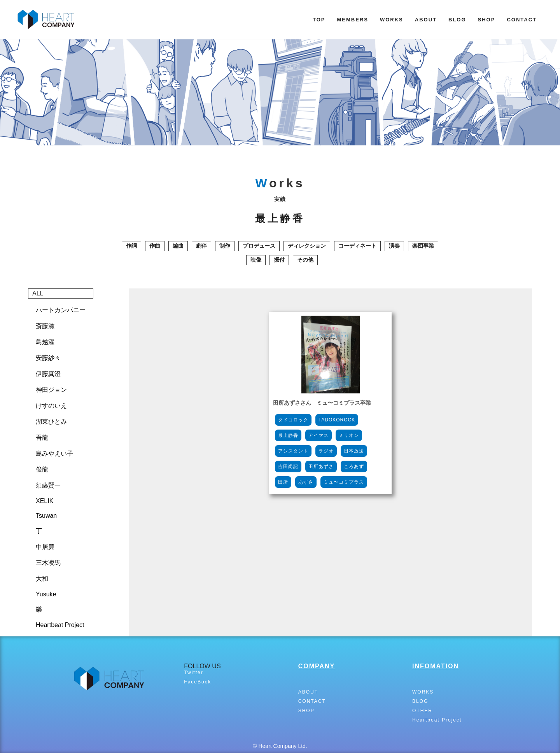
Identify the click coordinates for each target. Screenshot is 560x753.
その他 (305, 260)
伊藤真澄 (48, 374)
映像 (256, 260)
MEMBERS (352, 20)
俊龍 (42, 469)
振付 (279, 260)
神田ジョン (51, 390)
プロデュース (259, 246)
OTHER (422, 711)
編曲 (178, 246)
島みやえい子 (54, 453)
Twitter (193, 673)
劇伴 (201, 246)
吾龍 (42, 438)
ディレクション (307, 246)
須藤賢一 (48, 485)
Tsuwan (46, 516)
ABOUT (426, 20)
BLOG (457, 20)
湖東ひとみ (51, 422)
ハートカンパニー (61, 310)
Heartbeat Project (60, 625)
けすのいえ (51, 406)
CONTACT (522, 20)
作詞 (131, 246)
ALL (38, 293)
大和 (42, 579)
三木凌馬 (48, 563)
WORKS (392, 20)
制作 (225, 246)
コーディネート (357, 246)
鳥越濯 (45, 342)
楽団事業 (423, 246)
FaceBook (198, 682)
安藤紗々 (48, 358)
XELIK (45, 501)
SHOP (487, 20)
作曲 (155, 246)
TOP (319, 20)
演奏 (394, 246)
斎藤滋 (45, 326)
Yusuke (46, 594)
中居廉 (45, 547)
